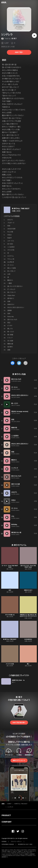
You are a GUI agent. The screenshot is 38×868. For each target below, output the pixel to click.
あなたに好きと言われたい (16, 307)
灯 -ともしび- (11, 289)
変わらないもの (12, 320)
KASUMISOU (28, 639)
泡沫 (9, 314)
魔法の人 (10, 280)
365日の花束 (11, 229)
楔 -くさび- (11, 332)
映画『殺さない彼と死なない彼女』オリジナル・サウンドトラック (28, 616)
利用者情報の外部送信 (8, 844)
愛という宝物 (12, 268)
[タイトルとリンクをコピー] (26, 363)
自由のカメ (11, 304)
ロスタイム (11, 256)
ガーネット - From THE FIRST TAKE (10, 566)
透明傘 (10, 310)
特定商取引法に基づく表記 (25, 844)
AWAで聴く (19, 52)
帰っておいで (12, 292)
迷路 (9, 350)
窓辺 (9, 323)
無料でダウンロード (19, 760)
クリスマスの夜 (10, 664)
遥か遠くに (11, 298)
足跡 (9, 301)
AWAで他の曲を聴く (19, 723)
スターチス (11, 241)
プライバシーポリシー (16, 842)
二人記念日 (11, 247)
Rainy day (11, 317)
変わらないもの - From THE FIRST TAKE (28, 566)
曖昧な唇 (10, 344)
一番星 (10, 283)
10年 (9, 274)
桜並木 (10, 238)
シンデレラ (10, 807)
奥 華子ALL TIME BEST (21, 209)
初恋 (9, 226)
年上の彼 (10, 232)
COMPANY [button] (7, 822)
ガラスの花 (11, 250)
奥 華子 (14, 39)
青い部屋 (10, 335)
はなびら (10, 220)
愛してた (10, 329)
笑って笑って (11, 271)
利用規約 (4, 842)
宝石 (10, 590)
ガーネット (11, 265)
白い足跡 (10, 341)
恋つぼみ (10, 244)
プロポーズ (11, 223)
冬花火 (10, 235)
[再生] (34, 36)
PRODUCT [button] (6, 815)
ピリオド (10, 326)
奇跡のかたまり (28, 590)
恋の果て (10, 347)
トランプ (10, 338)
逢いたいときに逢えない (15, 286)
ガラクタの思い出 (10, 615)
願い (28, 664)
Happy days (11, 295)
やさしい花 (11, 259)
